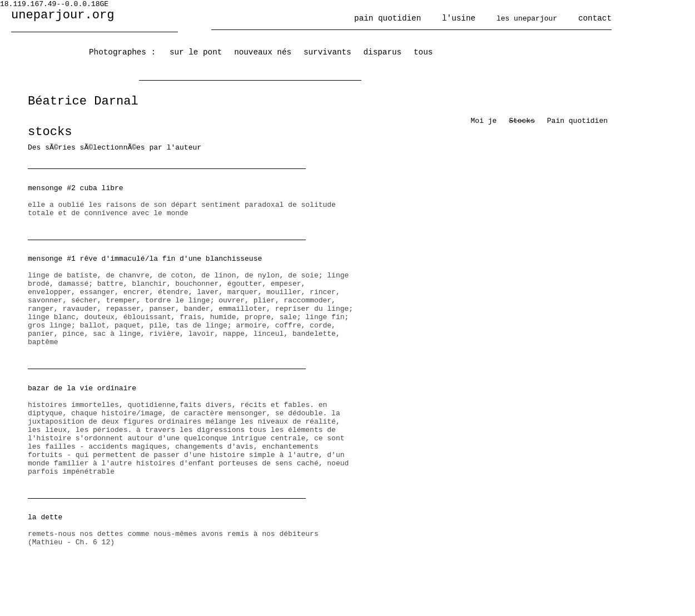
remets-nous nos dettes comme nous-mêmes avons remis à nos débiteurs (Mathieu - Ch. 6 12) (192, 530)
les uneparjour (527, 19)
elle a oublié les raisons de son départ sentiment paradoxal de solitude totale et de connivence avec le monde (192, 201)
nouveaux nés (263, 52)
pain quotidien (388, 18)
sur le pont (196, 52)
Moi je (484, 121)
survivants (327, 52)
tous (423, 52)
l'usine (459, 18)
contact (595, 18)
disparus (383, 52)
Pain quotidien (577, 121)
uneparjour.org (63, 15)
